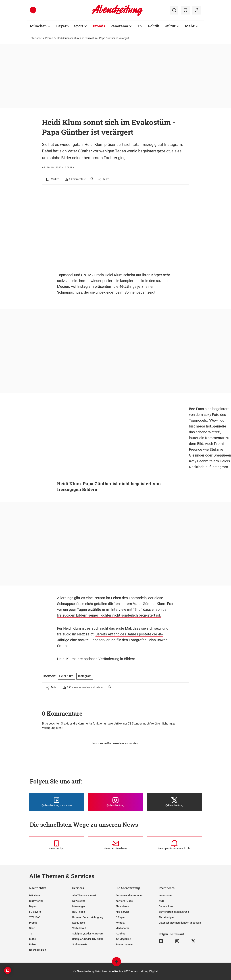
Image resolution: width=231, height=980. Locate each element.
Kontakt (120, 923)
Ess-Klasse (79, 923)
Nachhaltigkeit (38, 950)
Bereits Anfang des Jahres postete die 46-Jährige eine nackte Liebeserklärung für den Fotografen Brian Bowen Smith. (112, 640)
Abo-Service (123, 912)
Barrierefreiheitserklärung (174, 912)
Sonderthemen (124, 944)
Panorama (119, 26)
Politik (154, 26)
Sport (79, 26)
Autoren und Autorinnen (129, 895)
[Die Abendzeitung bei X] (174, 802)
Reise (32, 944)
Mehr (190, 26)
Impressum (165, 895)
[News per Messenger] (57, 845)
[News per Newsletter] (115, 845)
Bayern (63, 26)
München (38, 26)
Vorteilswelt (79, 928)
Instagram (86, 287)
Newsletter (79, 901)
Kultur (170, 26)
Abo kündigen (167, 917)
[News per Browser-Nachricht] (174, 845)
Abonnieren (122, 906)
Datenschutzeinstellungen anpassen (180, 923)
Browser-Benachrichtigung (88, 917)
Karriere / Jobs (124, 901)
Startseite (36, 38)
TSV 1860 (35, 917)
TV (140, 26)
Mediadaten (123, 928)
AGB (161, 901)
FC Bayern (35, 912)
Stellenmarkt (80, 944)
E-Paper (120, 917)
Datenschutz (166, 906)
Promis (99, 26)
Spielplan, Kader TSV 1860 (88, 939)
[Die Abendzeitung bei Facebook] (57, 802)
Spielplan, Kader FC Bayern (88, 934)
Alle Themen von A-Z (84, 895)
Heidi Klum (114, 275)
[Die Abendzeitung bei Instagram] (115, 802)
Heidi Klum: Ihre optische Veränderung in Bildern (96, 659)
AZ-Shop (120, 934)
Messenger (79, 906)
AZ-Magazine (123, 939)
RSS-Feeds (79, 912)
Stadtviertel (36, 901)
